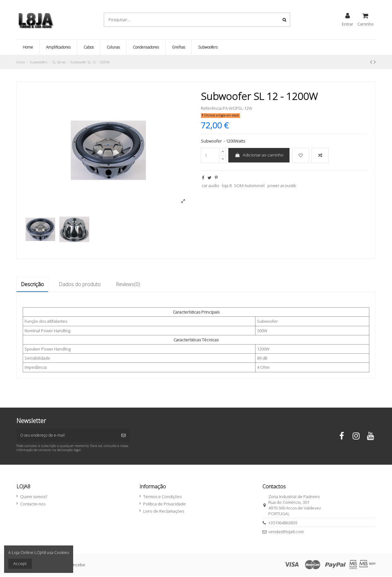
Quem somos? (34, 498)
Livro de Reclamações (164, 512)
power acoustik (282, 185)
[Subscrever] (123, 436)
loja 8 (227, 185)
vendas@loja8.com (286, 533)
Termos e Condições (162, 498)
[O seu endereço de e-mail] (67, 436)
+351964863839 (283, 524)
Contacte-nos (33, 505)
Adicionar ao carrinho (259, 155)
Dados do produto (80, 284)
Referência (211, 108)
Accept (20, 563)
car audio (210, 185)
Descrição (32, 284)
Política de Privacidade (164, 505)
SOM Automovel (249, 185)
